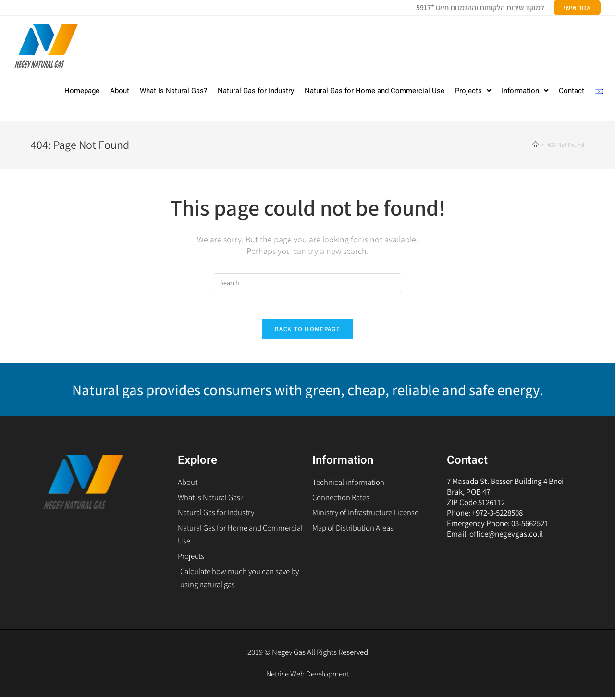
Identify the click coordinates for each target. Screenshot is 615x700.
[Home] (535, 145)
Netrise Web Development (308, 677)
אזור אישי (577, 7)
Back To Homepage (307, 331)
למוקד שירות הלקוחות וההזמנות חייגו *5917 (480, 7)
